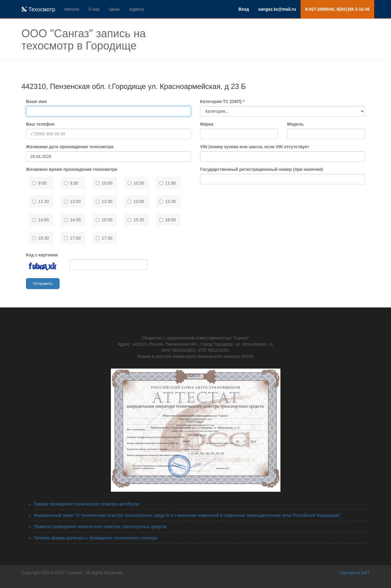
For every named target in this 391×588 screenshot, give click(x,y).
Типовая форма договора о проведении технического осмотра (95, 538)
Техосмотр (38, 9)
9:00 (39, 183)
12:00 (72, 201)
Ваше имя (36, 101)
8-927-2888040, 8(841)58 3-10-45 (337, 9)
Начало (72, 9)
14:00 (40, 220)
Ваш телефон (40, 124)
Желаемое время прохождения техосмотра (72, 169)
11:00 (168, 183)
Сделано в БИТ (354, 573)
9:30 (71, 183)
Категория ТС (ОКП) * (222, 101)
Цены (115, 9)
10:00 (104, 183)
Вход (244, 9)
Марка (207, 124)
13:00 (136, 201)
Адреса (137, 9)
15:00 (104, 220)
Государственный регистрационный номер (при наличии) (261, 169)
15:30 (136, 220)
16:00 (168, 220)
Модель (295, 124)
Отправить (43, 283)
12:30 (104, 201)
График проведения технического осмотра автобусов (86, 504)
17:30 (104, 238)
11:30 (40, 201)
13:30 (168, 201)
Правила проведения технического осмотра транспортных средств (100, 527)
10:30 (136, 183)
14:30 (72, 220)
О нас (94, 9)
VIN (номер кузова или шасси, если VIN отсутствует (255, 147)
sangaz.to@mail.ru (277, 9)
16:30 (40, 238)
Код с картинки (42, 255)
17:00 (72, 238)
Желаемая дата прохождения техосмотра (70, 147)
